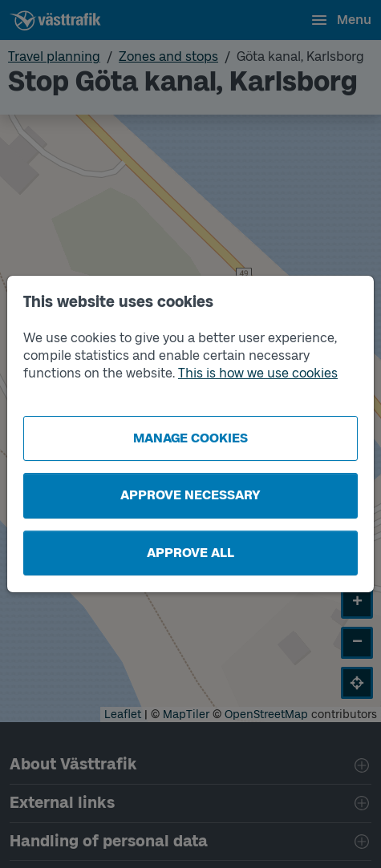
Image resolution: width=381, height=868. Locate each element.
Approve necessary (190, 495)
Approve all (190, 553)
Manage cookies (190, 438)
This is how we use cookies (258, 373)
